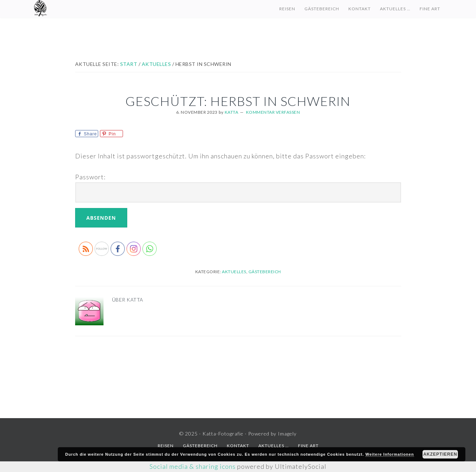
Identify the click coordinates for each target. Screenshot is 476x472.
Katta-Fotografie (103, 9)
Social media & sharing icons (193, 466)
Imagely (287, 434)
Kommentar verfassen (273, 112)
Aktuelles (234, 272)
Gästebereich (265, 272)
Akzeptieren (440, 454)
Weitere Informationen (390, 454)
